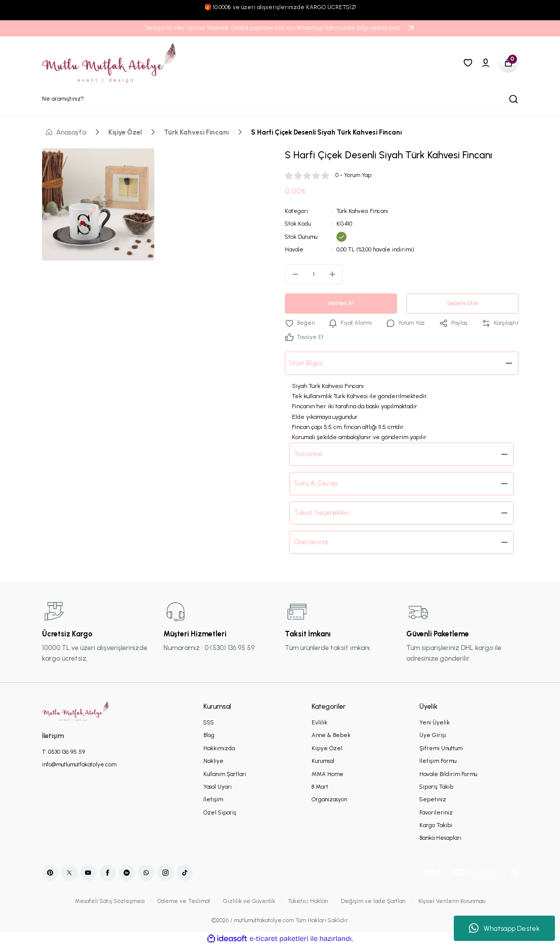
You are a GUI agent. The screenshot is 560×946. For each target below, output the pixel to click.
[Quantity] (314, 274)
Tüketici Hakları (306, 901)
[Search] (280, 99)
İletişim (213, 799)
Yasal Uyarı (218, 787)
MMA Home (328, 774)
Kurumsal (323, 761)
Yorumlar (309, 454)
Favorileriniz (436, 812)
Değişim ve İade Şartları (372, 901)
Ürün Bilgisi (306, 363)
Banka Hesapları (440, 838)
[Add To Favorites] (300, 323)
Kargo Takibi (436, 825)
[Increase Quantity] (335, 274)
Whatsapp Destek (504, 928)
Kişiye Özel (327, 748)
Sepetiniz (433, 799)
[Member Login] (486, 63)
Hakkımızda (219, 748)
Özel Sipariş (220, 812)
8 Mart (320, 787)
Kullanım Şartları (225, 774)
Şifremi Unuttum (441, 748)
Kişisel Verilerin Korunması (453, 901)
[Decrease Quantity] (292, 274)
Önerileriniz (312, 542)
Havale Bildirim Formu (448, 774)
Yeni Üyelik (435, 722)
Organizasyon (329, 799)
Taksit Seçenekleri (322, 512)
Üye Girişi (433, 735)
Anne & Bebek (331, 735)
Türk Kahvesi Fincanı (363, 211)
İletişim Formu (438, 761)
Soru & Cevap (316, 483)
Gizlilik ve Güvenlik (247, 901)
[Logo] (110, 63)
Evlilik (319, 722)
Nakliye (213, 761)
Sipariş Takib (436, 787)
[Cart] (508, 63)
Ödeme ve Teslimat (182, 901)
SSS (209, 722)
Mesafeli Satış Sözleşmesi (108, 901)
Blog (209, 735)
